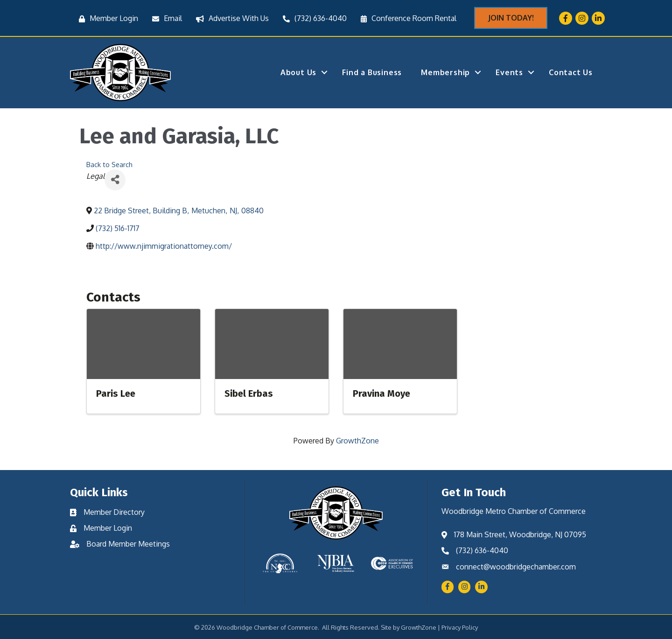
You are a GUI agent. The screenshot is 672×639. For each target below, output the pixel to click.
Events (509, 72)
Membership (445, 72)
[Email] (165, 18)
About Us (298, 72)
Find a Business (372, 72)
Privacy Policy (460, 627)
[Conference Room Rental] (406, 18)
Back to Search (109, 164)
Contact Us (571, 72)
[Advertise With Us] (230, 18)
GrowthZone (357, 441)
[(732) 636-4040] (312, 18)
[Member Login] (106, 18)
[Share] (115, 180)
